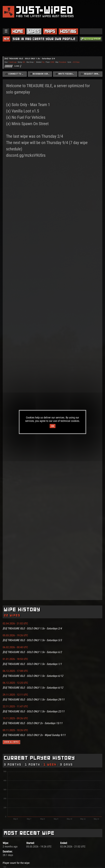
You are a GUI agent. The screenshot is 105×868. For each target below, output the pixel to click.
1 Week (50, 764)
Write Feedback (65, 74)
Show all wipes (11, 742)
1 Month (33, 764)
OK (53, 426)
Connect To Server (16, 74)
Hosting (68, 31)
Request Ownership (92, 74)
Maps (50, 31)
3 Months (13, 764)
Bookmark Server (41, 74)
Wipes (34, 31)
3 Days (67, 764)
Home (18, 31)
